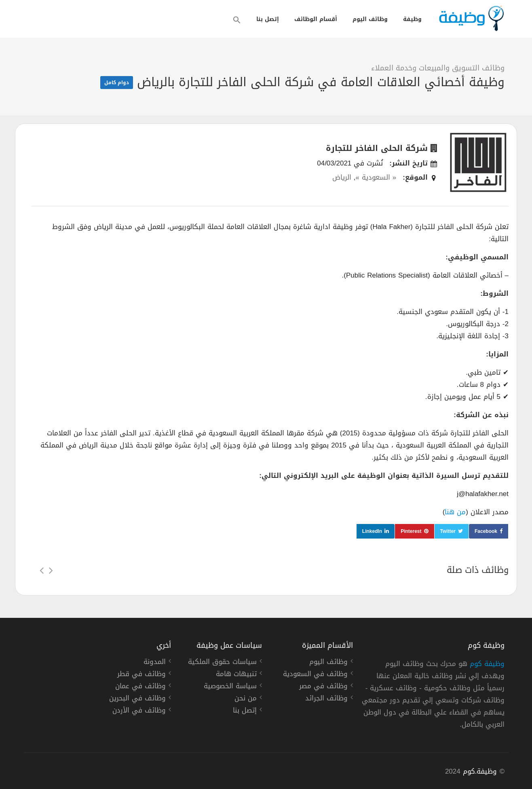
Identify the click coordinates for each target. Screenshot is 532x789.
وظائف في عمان (140, 687)
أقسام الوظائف (316, 19)
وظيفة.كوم (480, 771)
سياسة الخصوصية (230, 687)
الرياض (342, 177)
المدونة (155, 663)
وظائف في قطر (141, 675)
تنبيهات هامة (236, 675)
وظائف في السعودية (315, 675)
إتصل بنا (268, 19)
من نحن (246, 699)
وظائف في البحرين (137, 699)
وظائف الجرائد (326, 699)
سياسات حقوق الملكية (222, 663)
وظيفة (412, 19)
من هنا (455, 512)
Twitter (448, 531)
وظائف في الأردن (139, 711)
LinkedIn (372, 531)
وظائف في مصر (323, 687)
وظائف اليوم (370, 19)
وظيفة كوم (487, 664)
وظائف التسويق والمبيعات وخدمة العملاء (438, 68)
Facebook (486, 531)
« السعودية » (376, 177)
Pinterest (411, 531)
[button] (237, 20)
